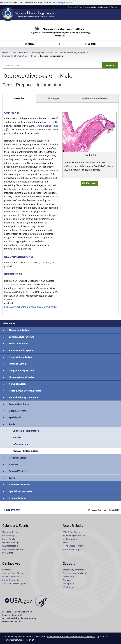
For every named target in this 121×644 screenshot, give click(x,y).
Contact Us (7, 570)
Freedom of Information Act (16, 612)
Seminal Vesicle (17, 471)
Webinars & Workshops (13, 549)
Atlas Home (9, 323)
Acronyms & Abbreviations (75, 573)
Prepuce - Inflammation (26, 451)
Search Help (68, 577)
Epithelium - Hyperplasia (26, 431)
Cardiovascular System (21, 337)
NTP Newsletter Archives (74, 546)
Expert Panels (9, 539)
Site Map (67, 580)
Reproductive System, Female (25, 391)
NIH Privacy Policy (11, 621)
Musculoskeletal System (22, 377)
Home (5, 53)
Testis (12, 478)
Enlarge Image (89, 183)
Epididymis (15, 417)
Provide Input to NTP (12, 577)
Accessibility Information (74, 570)
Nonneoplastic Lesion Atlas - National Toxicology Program (59, 53)
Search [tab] (92, 44)
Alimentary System (19, 330)
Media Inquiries (70, 539)
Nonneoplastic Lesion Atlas (63, 29)
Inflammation (20, 444)
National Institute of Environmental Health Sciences (71, 637)
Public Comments (11, 580)
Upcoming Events (10, 532)
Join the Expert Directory (14, 573)
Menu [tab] (31, 44)
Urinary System (17, 498)
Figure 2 (40, 126)
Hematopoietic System (21, 350)
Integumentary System (21, 370)
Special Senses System (21, 491)
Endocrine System (19, 343)
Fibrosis (17, 437)
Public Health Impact (73, 549)
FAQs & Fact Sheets (72, 532)
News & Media (90, 7)
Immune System (18, 364)
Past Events (8, 553)
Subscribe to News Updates (15, 583)
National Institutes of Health (18, 640)
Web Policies (69, 587)
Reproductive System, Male (15, 56)
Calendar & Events (75, 7)
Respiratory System (20, 484)
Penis (34, 56)
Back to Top (13, 510)
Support (114, 7)
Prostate (14, 464)
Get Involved (103, 7)
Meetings (8, 535)
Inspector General (11, 615)
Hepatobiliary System (21, 357)
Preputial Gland (17, 458)
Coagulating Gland (19, 404)
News (65, 542)
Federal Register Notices (74, 535)
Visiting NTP (68, 583)
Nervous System (18, 384)
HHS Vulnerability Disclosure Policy (19, 618)
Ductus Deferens (18, 411)
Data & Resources (20, 53)
